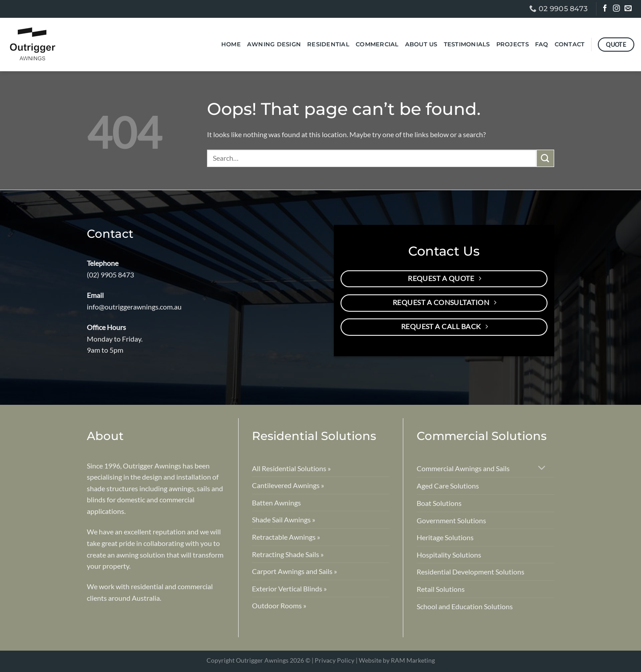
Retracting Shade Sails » (288, 554)
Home (231, 44)
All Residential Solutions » (291, 468)
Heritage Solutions (445, 537)
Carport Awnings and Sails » (294, 571)
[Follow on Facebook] (606, 9)
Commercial (377, 44)
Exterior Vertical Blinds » (289, 589)
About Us (421, 44)
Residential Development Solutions (471, 572)
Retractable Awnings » (286, 537)
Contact (570, 44)
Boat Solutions (439, 503)
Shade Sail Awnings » (284, 519)
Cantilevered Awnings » (288, 485)
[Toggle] (542, 469)
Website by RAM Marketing (397, 660)
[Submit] (545, 158)
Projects (513, 44)
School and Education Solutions (465, 606)
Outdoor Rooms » (279, 605)
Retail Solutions (441, 589)
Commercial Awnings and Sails (463, 468)
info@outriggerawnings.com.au (134, 307)
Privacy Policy (335, 660)
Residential (328, 44)
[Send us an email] (629, 9)
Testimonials (467, 44)
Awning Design (274, 44)
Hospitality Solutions (449, 555)
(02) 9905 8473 (110, 275)
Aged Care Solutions (448, 486)
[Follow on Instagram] (617, 9)
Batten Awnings (276, 503)
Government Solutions (451, 520)
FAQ (542, 44)
